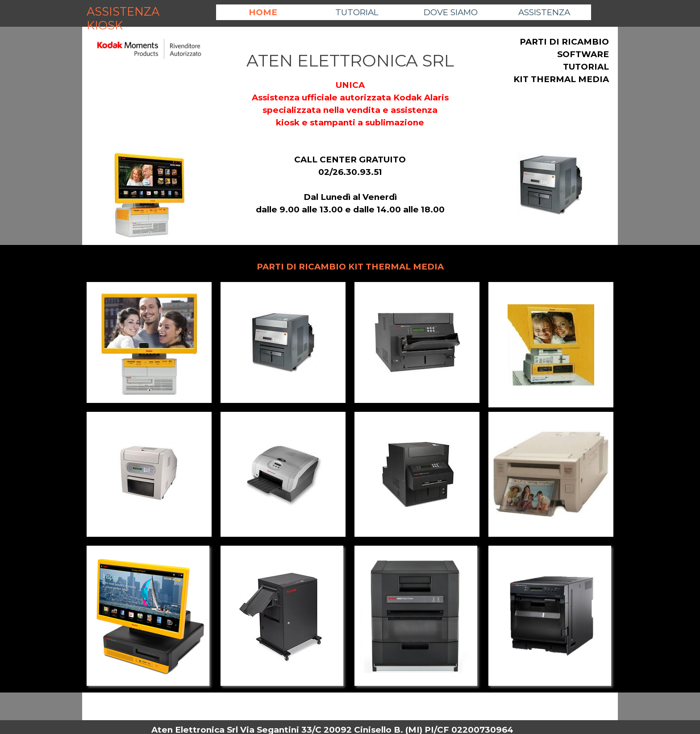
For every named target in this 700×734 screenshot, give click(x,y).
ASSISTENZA (544, 12)
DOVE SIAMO (451, 12)
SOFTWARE (583, 54)
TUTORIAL (357, 12)
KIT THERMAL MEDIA (561, 79)
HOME (263, 12)
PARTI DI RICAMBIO (564, 42)
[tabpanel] (149, 56)
